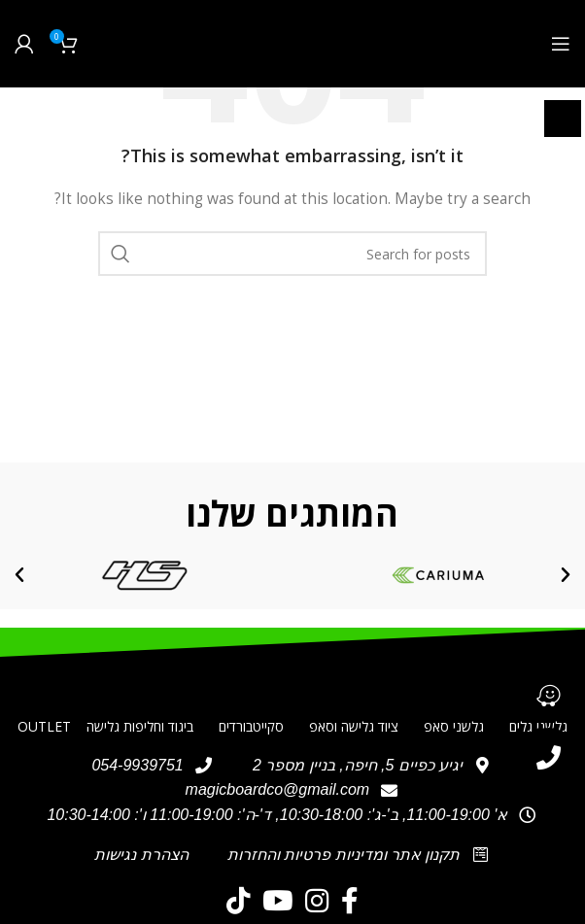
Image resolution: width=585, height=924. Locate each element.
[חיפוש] (292, 254)
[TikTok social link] (239, 901)
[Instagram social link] (317, 901)
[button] (566, 575)
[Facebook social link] (350, 901)
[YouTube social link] (278, 901)
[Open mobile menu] (561, 44)
